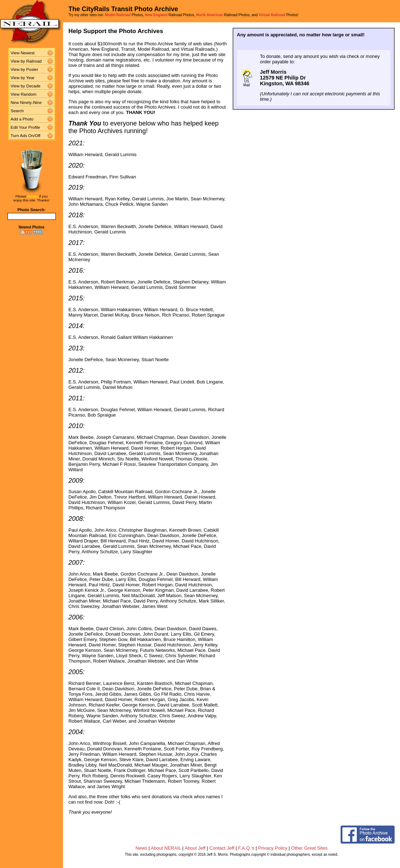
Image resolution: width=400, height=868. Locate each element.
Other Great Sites (309, 848)
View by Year (23, 78)
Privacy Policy (273, 848)
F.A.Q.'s (246, 848)
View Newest (23, 53)
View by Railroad (26, 61)
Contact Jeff (222, 848)
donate (33, 196)
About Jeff (195, 848)
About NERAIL (166, 848)
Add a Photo (22, 119)
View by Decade (26, 86)
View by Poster (25, 69)
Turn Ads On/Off (26, 136)
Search (17, 111)
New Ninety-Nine (26, 103)
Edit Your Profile (26, 127)
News (141, 848)
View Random (24, 94)
